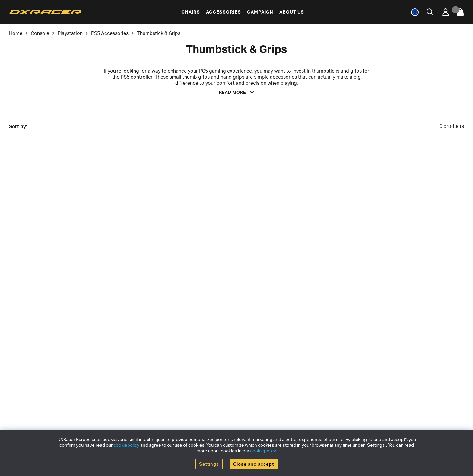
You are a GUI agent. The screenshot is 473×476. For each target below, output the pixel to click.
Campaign (260, 12)
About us (292, 12)
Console (40, 33)
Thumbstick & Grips (159, 33)
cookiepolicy (126, 445)
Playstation (70, 33)
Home (16, 33)
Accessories (224, 12)
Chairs (191, 12)
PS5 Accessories (110, 33)
